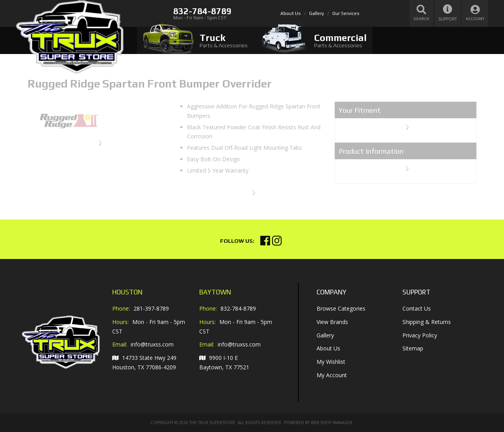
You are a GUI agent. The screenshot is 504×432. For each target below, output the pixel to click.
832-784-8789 (238, 308)
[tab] (195, 40)
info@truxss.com (152, 344)
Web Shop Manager (332, 423)
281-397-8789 (151, 308)
